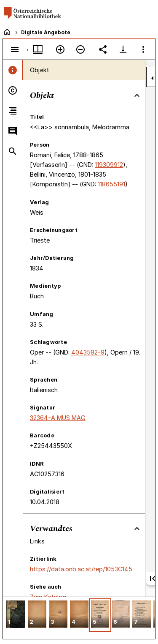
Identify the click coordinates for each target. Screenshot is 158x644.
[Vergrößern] (60, 49)
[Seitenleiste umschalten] (15, 49)
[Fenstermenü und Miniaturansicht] (38, 49)
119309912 (109, 165)
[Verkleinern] (80, 49)
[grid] (79, 618)
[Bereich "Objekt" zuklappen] (137, 96)
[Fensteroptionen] (143, 49)
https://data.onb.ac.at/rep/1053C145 (81, 569)
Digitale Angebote (46, 32)
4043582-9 (88, 352)
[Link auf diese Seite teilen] (103, 49)
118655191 (111, 184)
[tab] (13, 70)
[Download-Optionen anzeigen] (123, 49)
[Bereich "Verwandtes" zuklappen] (137, 529)
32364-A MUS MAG (58, 418)
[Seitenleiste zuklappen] (153, 78)
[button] (16, 615)
